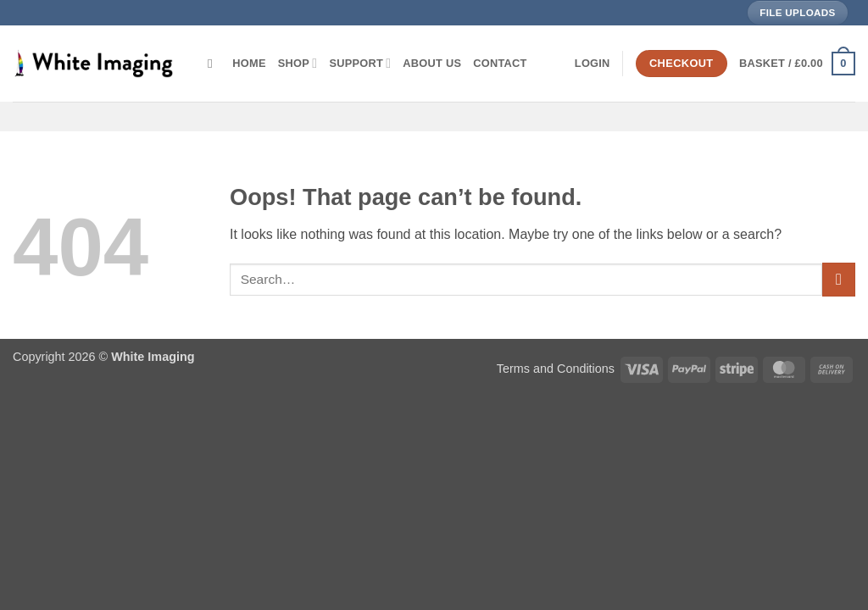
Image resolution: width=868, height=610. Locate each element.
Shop (298, 63)
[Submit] (839, 279)
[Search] (214, 64)
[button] (593, 64)
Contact (500, 63)
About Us (432, 63)
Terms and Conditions (556, 369)
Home (249, 63)
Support (360, 63)
